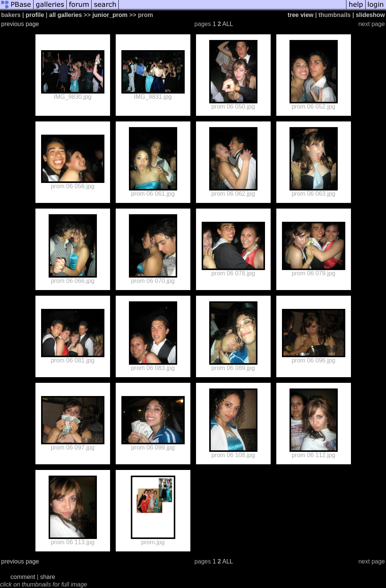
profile (35, 15)
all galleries (65, 15)
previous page (20, 24)
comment (23, 577)
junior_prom (110, 15)
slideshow (370, 15)
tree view (300, 15)
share (47, 577)
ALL (228, 24)
